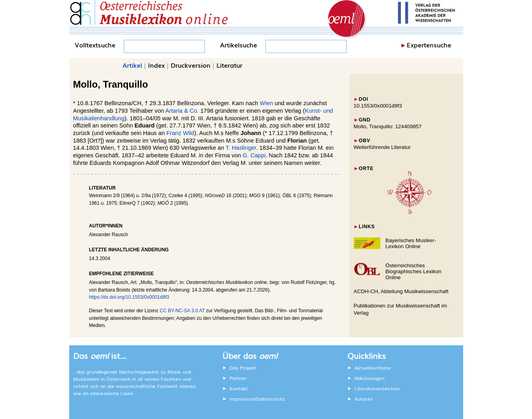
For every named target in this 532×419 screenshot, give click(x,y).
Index (156, 65)
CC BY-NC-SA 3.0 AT (182, 311)
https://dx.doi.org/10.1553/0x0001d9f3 (129, 297)
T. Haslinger (241, 148)
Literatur (229, 65)
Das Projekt (243, 368)
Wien (266, 103)
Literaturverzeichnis (377, 388)
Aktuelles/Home (373, 368)
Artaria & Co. (182, 111)
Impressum (242, 399)
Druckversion (191, 65)
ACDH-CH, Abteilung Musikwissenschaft (401, 291)
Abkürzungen (369, 378)
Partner (238, 378)
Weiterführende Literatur (382, 147)
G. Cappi (254, 155)
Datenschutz (271, 399)
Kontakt (239, 388)
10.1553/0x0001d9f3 (378, 106)
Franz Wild (180, 133)
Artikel (132, 65)
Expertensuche (429, 45)
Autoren (364, 399)
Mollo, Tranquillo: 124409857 (388, 126)
